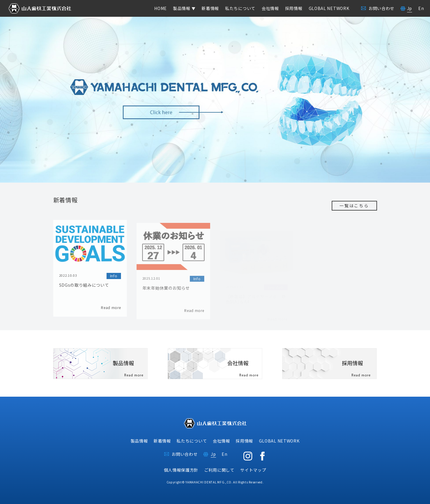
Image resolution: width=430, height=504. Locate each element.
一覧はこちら (354, 206)
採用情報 (294, 8)
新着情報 (210, 8)
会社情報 (270, 8)
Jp (410, 8)
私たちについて (240, 8)
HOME (161, 8)
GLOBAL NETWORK (329, 8)
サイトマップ (253, 470)
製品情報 (139, 441)
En (421, 8)
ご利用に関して (219, 470)
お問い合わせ (185, 454)
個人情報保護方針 (181, 470)
